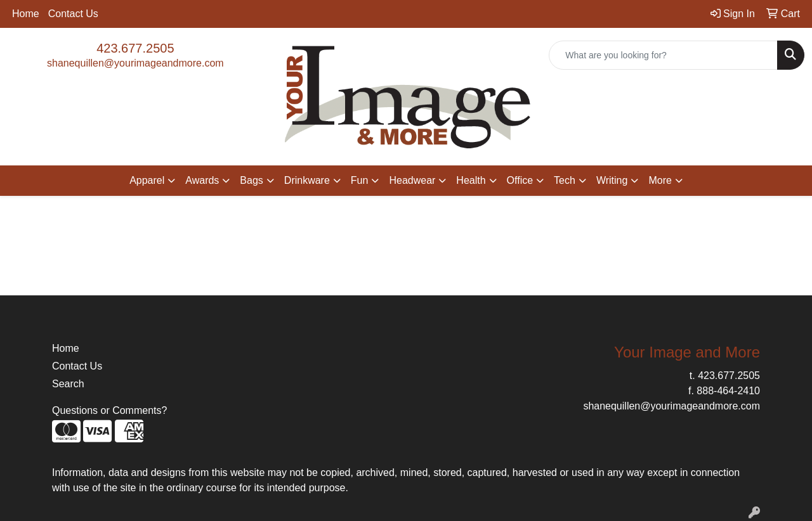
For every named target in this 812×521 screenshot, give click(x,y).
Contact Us (73, 14)
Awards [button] (202, 180)
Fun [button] (360, 180)
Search (68, 384)
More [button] (660, 180)
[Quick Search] (663, 55)
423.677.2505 (135, 48)
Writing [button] (612, 180)
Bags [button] (251, 180)
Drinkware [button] (307, 180)
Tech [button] (565, 180)
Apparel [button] (147, 180)
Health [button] (471, 180)
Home (26, 14)
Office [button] (520, 180)
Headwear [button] (412, 180)
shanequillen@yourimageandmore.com (135, 63)
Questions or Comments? (109, 410)
